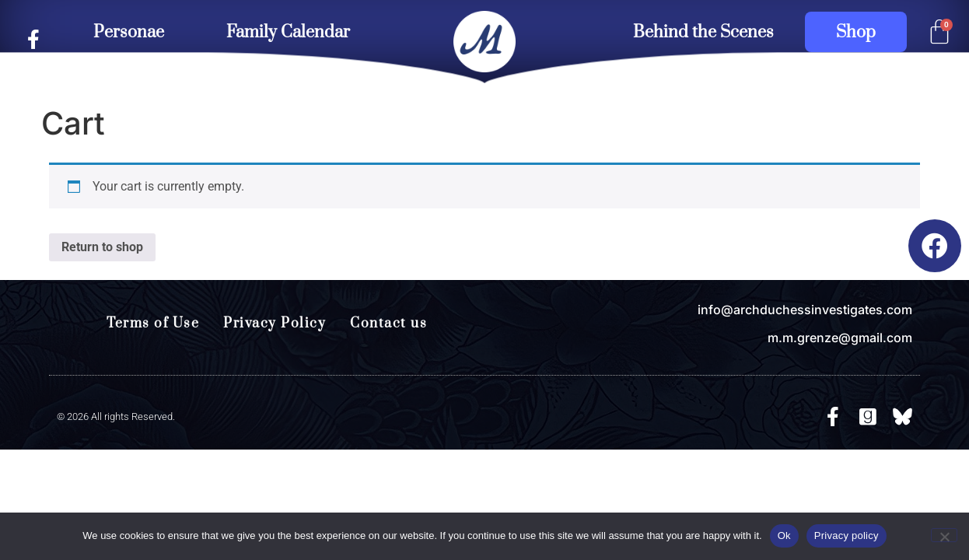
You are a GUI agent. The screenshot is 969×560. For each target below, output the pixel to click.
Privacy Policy (275, 324)
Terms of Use (153, 324)
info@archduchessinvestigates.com (805, 310)
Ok (784, 535)
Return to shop (102, 247)
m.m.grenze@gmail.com (840, 338)
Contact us (388, 324)
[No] (944, 535)
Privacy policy (847, 535)
